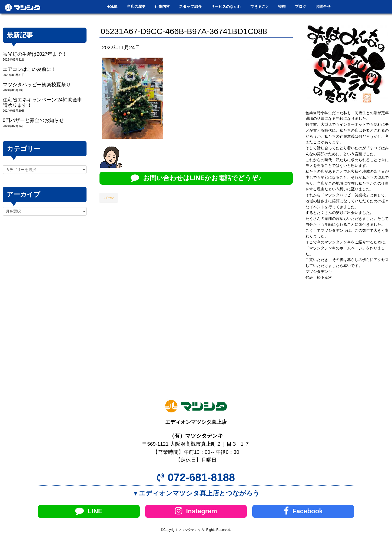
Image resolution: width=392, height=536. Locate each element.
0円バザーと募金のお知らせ (33, 120)
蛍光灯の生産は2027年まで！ (35, 54)
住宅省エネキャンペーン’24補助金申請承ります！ (42, 102)
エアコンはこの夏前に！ (29, 69)
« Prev (109, 198)
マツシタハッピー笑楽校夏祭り (37, 85)
